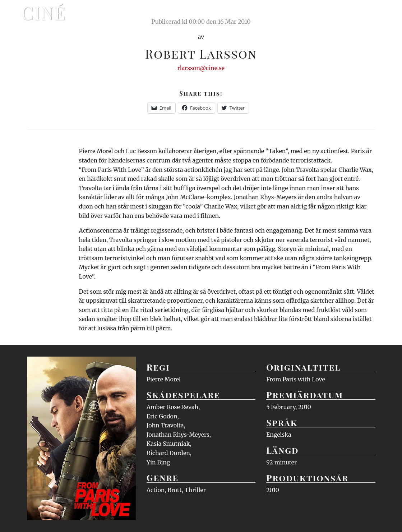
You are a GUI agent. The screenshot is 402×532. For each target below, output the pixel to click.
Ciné (44, 13)
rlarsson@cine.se (201, 68)
